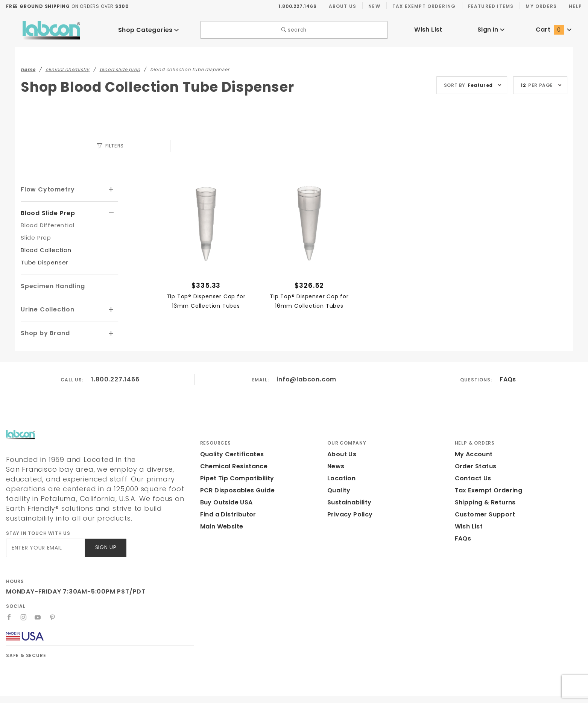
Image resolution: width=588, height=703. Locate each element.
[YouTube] (38, 606)
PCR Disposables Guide (236, 488)
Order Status (474, 464)
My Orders (540, 6)
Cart (554, 30)
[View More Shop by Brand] (111, 332)
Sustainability (348, 500)
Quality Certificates (229, 452)
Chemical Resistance (232, 464)
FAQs (508, 377)
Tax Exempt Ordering (424, 6)
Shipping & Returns (484, 500)
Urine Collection (46, 308)
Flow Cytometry (45, 189)
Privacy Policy (349, 512)
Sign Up (105, 536)
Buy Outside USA (226, 500)
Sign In (491, 30)
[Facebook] (9, 606)
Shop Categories (149, 30)
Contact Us (471, 476)
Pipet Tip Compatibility (234, 476)
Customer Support (482, 512)
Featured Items (490, 6)
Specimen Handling (51, 285)
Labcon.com (518, 694)
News (335, 464)
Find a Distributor (227, 512)
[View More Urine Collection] (111, 309)
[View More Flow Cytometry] (111, 189)
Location (340, 476)
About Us (343, 6)
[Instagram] (24, 606)
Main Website (220, 525)
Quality (338, 488)
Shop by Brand (44, 332)
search (294, 30)
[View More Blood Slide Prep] (112, 213)
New (374, 6)
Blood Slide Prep (47, 212)
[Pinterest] (53, 606)
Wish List (428, 30)
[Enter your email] (45, 536)
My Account (473, 452)
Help (575, 6)
